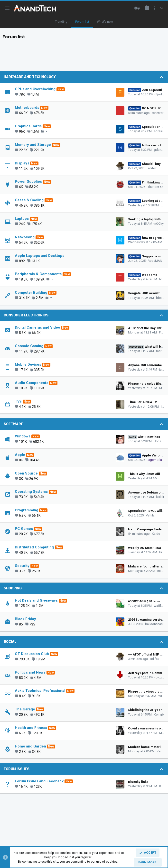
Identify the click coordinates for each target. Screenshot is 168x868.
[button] (7, 8)
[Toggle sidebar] (155, 8)
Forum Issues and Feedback (39, 781)
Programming (27, 510)
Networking (25, 237)
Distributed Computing (34, 547)
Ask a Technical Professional (40, 691)
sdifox (152, 168)
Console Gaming (29, 346)
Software (13, 424)
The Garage (25, 709)
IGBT (164, 407)
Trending (61, 22)
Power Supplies (28, 182)
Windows (23, 436)
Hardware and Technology (30, 77)
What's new (105, 22)
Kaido (156, 534)
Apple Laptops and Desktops (40, 256)
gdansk (159, 150)
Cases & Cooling (29, 200)
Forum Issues (17, 769)
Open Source (26, 473)
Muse (163, 388)
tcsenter (158, 113)
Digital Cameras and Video (37, 327)
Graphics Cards (28, 126)
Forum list (82, 22)
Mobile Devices (28, 364)
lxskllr (160, 497)
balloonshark (154, 624)
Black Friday (25, 619)
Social (10, 642)
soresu (159, 131)
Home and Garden (30, 746)
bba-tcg (162, 298)
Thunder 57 (155, 187)
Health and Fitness (31, 728)
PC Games (24, 529)
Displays (22, 163)
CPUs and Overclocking (35, 89)
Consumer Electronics (26, 315)
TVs (18, 401)
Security (22, 566)
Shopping (13, 588)
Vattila (150, 515)
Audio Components (32, 383)
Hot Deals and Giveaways (36, 600)
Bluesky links (138, 782)
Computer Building (31, 293)
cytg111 (161, 677)
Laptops (22, 219)
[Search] (162, 8)
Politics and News (30, 672)
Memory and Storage (33, 145)
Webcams (143, 275)
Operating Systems (31, 492)
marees (161, 351)
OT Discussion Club (32, 654)
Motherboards (27, 108)
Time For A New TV (143, 402)
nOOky (159, 224)
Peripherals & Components (38, 274)
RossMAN (155, 261)
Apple (20, 455)
